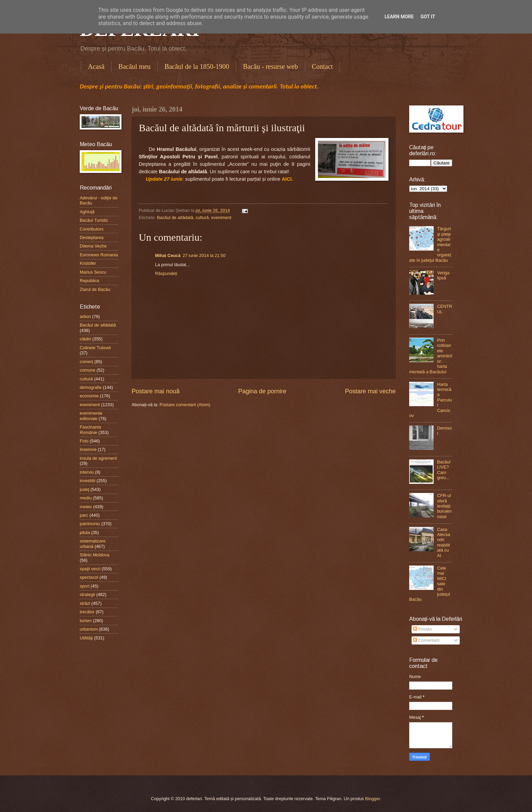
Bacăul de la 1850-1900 (197, 66)
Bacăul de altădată (175, 217)
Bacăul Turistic (94, 220)
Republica (89, 281)
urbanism (89, 629)
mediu (86, 498)
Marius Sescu (93, 272)
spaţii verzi (90, 569)
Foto (84, 441)
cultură (202, 217)
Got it (428, 17)
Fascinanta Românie (90, 430)
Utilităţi (86, 638)
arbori (85, 316)
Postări (422, 629)
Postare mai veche (370, 391)
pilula (85, 532)
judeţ (84, 489)
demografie (91, 387)
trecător (87, 612)
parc (84, 515)
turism (86, 621)
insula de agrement (98, 458)
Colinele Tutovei (95, 348)
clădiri (85, 339)
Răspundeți (166, 273)
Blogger (373, 799)
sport (85, 586)
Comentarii (426, 640)
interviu (87, 472)
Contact (322, 66)
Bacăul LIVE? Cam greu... (444, 470)
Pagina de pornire (262, 391)
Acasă (96, 66)
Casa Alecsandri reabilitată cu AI (444, 542)
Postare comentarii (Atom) (185, 405)
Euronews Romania (99, 255)
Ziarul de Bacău (95, 289)
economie (89, 396)
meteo (86, 507)
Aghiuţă (87, 212)
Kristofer (88, 263)
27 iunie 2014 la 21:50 (204, 255)
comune (88, 370)
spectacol (89, 577)
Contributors (92, 229)
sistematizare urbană (93, 543)
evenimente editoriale (91, 416)
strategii (87, 595)
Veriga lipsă (443, 275)
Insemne (88, 449)
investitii (88, 481)
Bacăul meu (135, 66)
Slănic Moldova (94, 555)
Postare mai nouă (156, 391)
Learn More (399, 17)
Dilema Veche (93, 246)
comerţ (86, 362)
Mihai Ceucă (168, 255)
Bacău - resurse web (270, 66)
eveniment (221, 217)
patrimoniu (90, 524)
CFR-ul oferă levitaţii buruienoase (444, 506)
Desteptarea (92, 237)
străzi (85, 603)
